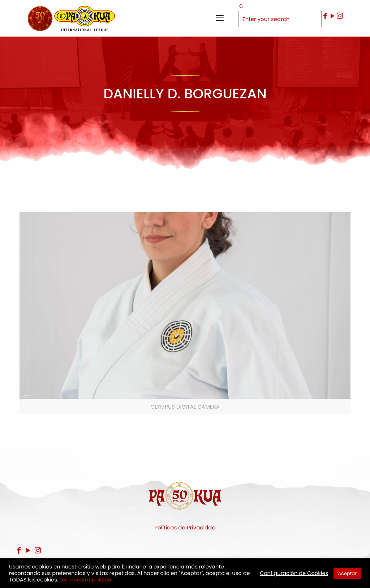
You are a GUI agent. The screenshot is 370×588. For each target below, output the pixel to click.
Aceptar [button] (347, 573)
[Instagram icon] (340, 16)
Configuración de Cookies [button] (294, 573)
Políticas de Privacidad (185, 527)
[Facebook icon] (325, 16)
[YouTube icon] (332, 16)
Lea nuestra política (86, 580)
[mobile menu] (220, 18)
